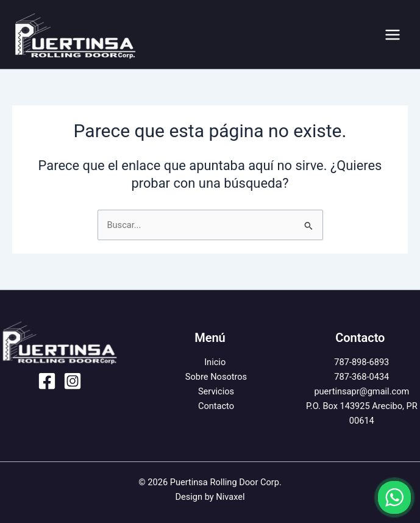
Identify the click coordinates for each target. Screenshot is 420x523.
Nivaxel (230, 497)
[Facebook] (47, 381)
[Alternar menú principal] (393, 35)
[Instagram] (73, 381)
